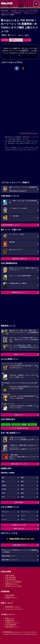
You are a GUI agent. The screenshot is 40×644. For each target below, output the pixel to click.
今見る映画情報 (10, 625)
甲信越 (4, 489)
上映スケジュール (30, 13)
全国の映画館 (10, 595)
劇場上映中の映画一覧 (19, 259)
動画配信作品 (10, 620)
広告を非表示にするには (29, 133)
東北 (22, 485)
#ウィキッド (15, 424)
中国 (3, 493)
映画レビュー (19, 415)
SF (3, 516)
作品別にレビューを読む (13, 586)
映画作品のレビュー (12, 584)
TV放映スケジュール (12, 622)
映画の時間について (19, 545)
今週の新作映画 (10, 577)
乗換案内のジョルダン (13, 632)
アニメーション (26, 512)
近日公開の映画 (10, 580)
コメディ (4, 519)
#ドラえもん (5, 424)
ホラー (23, 519)
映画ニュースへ (19, 354)
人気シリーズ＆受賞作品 (13, 582)
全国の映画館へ (19, 502)
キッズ (23, 516)
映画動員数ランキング (13, 607)
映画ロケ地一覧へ (19, 529)
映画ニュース (10, 618)
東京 (3, 478)
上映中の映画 (10, 575)
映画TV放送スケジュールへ (19, 464)
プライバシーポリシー (30, 632)
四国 (22, 493)
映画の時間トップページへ (10, 560)
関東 (22, 478)
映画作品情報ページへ (9, 556)
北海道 (4, 485)
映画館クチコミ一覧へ (19, 525)
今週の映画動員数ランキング (10, 225)
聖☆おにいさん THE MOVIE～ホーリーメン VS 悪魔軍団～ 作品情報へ (19, 551)
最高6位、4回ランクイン (9, 35)
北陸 (22, 489)
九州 (3, 497)
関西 (3, 482)
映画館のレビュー (11, 597)
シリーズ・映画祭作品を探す (19, 428)
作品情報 (14, 10)
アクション (5, 512)
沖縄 (22, 497)
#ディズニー (32, 424)
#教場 (24, 424)
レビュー (27, 40)
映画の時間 (5, 10)
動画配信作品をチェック (19, 292)
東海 (22, 482)
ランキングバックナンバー (14, 609)
